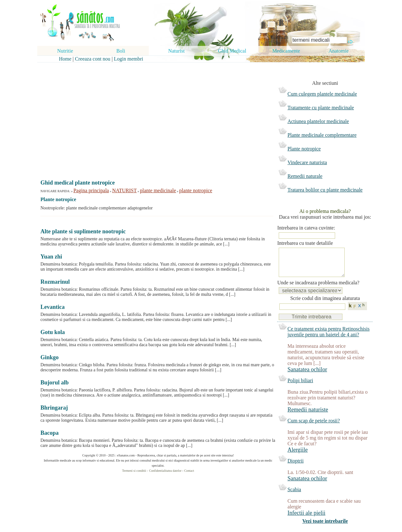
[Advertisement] (154, 115)
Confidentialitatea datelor (165, 471)
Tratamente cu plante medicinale (321, 108)
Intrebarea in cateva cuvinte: (306, 228)
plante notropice (196, 190)
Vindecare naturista (307, 162)
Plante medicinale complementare (322, 135)
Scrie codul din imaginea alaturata (325, 305)
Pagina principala (91, 190)
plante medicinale (158, 190)
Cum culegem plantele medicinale (322, 94)
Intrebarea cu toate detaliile (305, 243)
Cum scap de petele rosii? (313, 427)
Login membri (129, 59)
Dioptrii (295, 467)
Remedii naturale (305, 176)
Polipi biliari (300, 387)
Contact (189, 471)
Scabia (294, 496)
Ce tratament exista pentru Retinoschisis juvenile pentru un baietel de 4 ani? (328, 338)
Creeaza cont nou (93, 59)
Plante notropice (304, 149)
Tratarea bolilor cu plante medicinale (325, 190)
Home (65, 59)
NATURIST (124, 190)
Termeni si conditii (134, 471)
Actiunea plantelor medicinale (318, 121)
